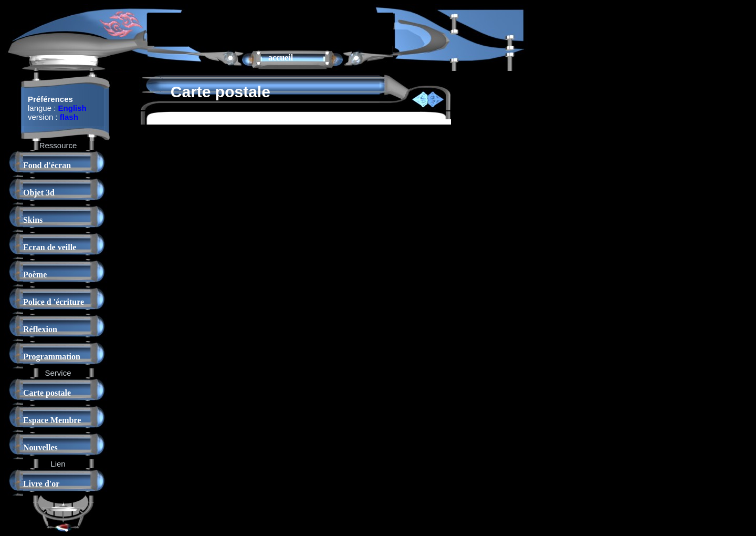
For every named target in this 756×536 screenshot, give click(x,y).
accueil (281, 58)
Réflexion (40, 329)
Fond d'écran (47, 165)
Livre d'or (41, 484)
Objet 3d (39, 193)
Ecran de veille (50, 247)
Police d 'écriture (54, 302)
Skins (33, 220)
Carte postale (47, 393)
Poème (35, 275)
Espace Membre (52, 420)
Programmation (52, 357)
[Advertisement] (270, 28)
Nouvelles (40, 447)
